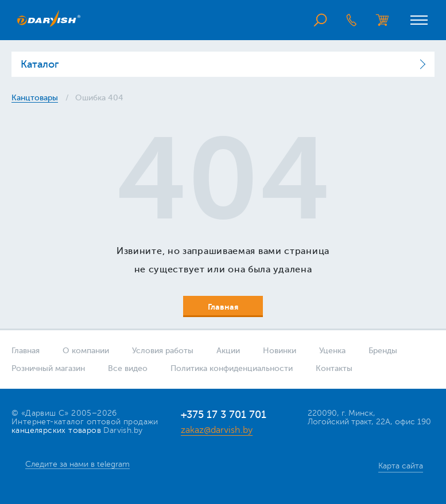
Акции (228, 351)
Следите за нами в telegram (77, 464)
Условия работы (163, 351)
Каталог (40, 64)
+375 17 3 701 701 (224, 415)
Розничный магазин (48, 368)
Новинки (280, 351)
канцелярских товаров (56, 430)
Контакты (334, 368)
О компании (86, 351)
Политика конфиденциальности (232, 368)
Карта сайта (401, 466)
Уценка (332, 351)
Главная (26, 351)
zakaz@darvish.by (217, 430)
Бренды (383, 351)
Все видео (128, 368)
